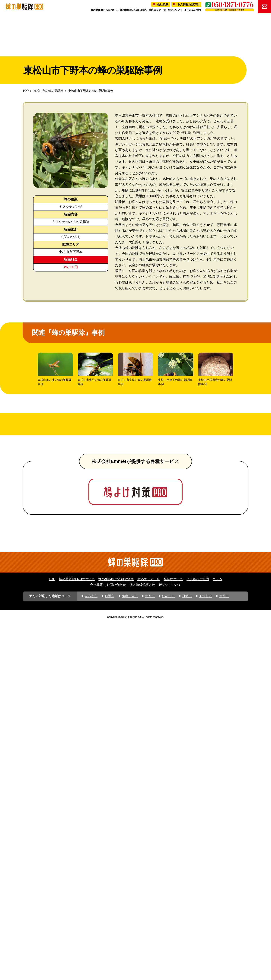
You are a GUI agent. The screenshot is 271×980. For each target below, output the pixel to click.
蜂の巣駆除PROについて (104, 10)
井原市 (150, 953)
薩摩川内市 (130, 953)
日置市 (110, 953)
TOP (26, 91)
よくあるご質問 (193, 10)
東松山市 (66, 252)
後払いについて (170, 941)
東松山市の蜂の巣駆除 (48, 91)
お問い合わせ (116, 941)
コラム (217, 936)
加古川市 (206, 953)
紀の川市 (168, 953)
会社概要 (163, 4)
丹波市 (187, 953)
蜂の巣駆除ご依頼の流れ (133, 10)
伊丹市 (224, 953)
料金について (175, 10)
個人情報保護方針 (189, 4)
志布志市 (91, 953)
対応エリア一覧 (157, 10)
